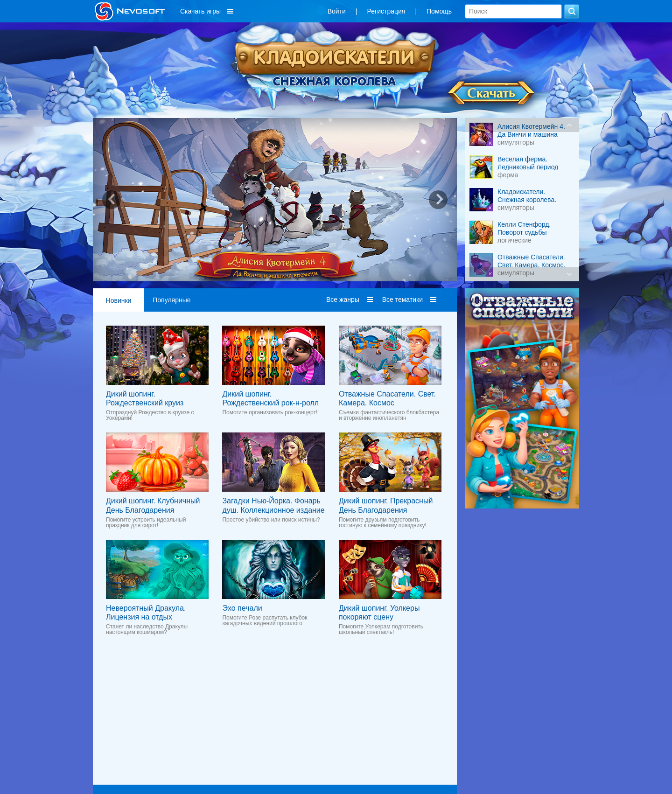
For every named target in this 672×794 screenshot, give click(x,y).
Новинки (119, 300)
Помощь (439, 11)
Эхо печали (242, 608)
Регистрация (386, 11)
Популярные (171, 300)
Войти (337, 11)
